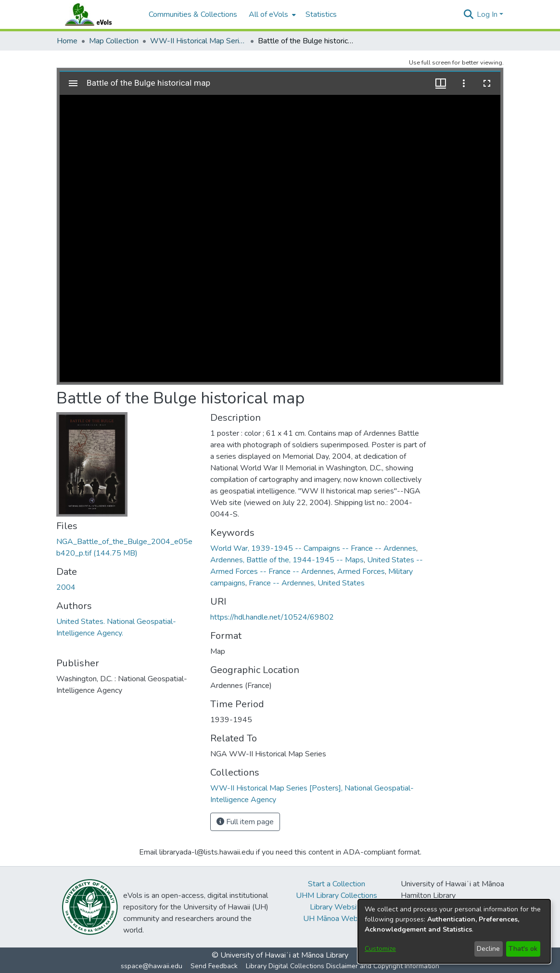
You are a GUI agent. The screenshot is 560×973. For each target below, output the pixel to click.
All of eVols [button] (268, 14)
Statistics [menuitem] (321, 14)
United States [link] (341, 583)
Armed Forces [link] (361, 571)
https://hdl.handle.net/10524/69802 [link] (272, 617)
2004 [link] (66, 587)
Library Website (337, 907)
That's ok (523, 949)
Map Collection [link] (114, 41)
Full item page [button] (245, 822)
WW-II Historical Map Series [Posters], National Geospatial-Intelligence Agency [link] (198, 41)
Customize (380, 949)
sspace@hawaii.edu (152, 966)
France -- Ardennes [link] (281, 583)
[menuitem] (271, 14)
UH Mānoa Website (337, 919)
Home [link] (67, 41)
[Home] (98, 14)
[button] (468, 14)
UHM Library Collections (337, 895)
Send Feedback (214, 966)
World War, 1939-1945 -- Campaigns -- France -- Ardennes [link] (313, 548)
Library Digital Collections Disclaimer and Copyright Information (343, 966)
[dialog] (454, 931)
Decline (488, 949)
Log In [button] (488, 14)
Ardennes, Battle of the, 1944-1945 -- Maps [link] (287, 560)
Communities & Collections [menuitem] (193, 14)
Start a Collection (337, 884)
